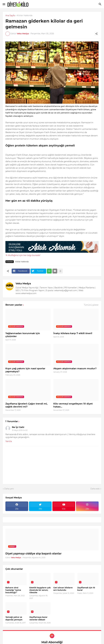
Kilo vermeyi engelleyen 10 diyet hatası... (73, 405)
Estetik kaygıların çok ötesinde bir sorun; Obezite (40, 590)
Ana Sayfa (10, 16)
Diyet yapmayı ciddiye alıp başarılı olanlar (33, 554)
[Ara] (100, 4)
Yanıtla (9, 441)
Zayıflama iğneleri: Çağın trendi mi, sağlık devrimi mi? (26, 405)
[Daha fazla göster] (60, 271)
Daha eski (95, 489)
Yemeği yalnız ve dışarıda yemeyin (14, 618)
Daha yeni (9, 489)
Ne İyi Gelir (18, 427)
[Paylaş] (96, 34)
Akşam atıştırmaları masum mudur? (75, 368)
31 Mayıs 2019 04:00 (20, 430)
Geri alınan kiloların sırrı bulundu (63, 589)
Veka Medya (23, 284)
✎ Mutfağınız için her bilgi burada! (23, 255)
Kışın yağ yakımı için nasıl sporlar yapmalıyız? (25, 370)
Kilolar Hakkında (25, 16)
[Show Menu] (4, 4)
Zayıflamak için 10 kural (86, 589)
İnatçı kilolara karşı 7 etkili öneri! (73, 333)
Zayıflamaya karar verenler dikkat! (38, 618)
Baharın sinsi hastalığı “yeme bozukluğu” (13, 590)
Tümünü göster (91, 305)
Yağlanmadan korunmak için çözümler (23, 335)
